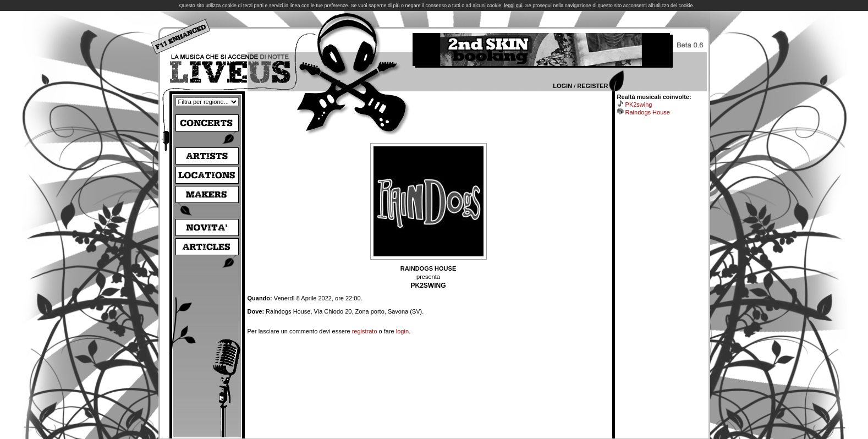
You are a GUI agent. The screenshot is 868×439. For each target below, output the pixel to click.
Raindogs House (648, 112)
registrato (365, 331)
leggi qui (513, 6)
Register (592, 86)
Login (562, 86)
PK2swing (639, 105)
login (402, 331)
